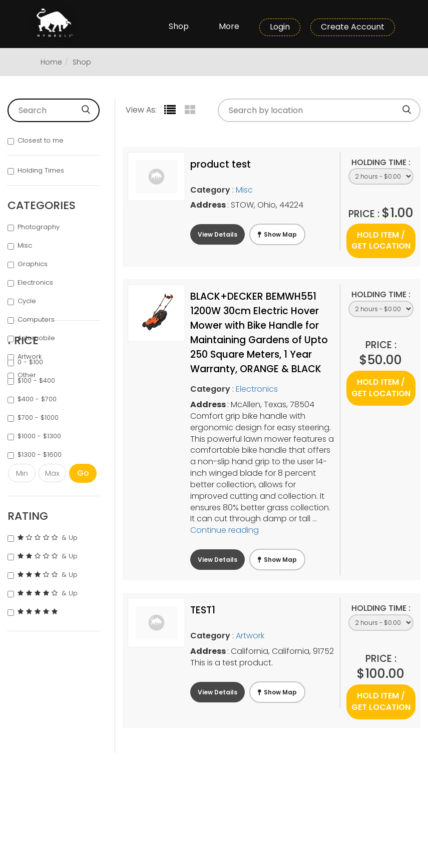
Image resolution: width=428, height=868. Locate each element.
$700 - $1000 (33, 418)
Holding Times (36, 171)
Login (280, 27)
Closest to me (36, 141)
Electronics (30, 283)
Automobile (31, 338)
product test (221, 164)
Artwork (250, 636)
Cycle (22, 301)
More (229, 26)
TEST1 (203, 610)
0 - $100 (25, 362)
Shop (179, 26)
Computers (31, 320)
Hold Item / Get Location (381, 241)
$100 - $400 (31, 381)
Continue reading (225, 530)
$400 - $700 (32, 399)
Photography (34, 227)
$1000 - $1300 (34, 436)
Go (83, 473)
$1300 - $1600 (35, 455)
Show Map (277, 234)
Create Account (353, 27)
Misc (20, 246)
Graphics (28, 264)
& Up (43, 538)
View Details (218, 234)
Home (51, 62)
